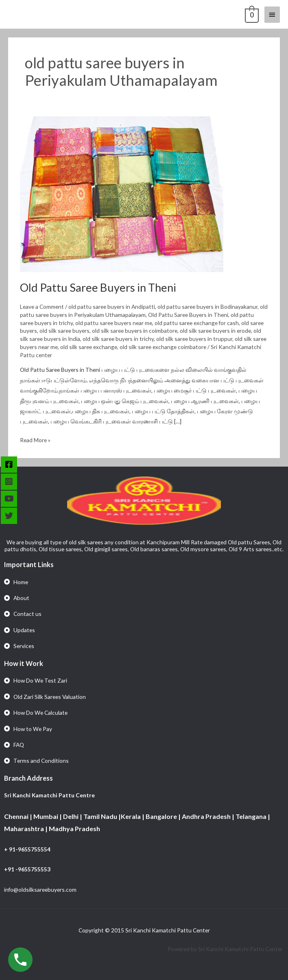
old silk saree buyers (64, 331)
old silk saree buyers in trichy (118, 339)
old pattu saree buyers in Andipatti (112, 307)
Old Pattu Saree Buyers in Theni (98, 287)
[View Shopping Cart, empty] (251, 14)
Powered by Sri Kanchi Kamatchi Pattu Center (226, 949)
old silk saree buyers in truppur (194, 339)
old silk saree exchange (89, 347)
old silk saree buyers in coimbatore (135, 331)
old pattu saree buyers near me (114, 323)
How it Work (24, 663)
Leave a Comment (42, 307)
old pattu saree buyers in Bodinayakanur (207, 307)
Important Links (29, 564)
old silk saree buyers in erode (215, 331)
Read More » (35, 439)
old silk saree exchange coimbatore (163, 347)
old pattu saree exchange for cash (197, 323)
